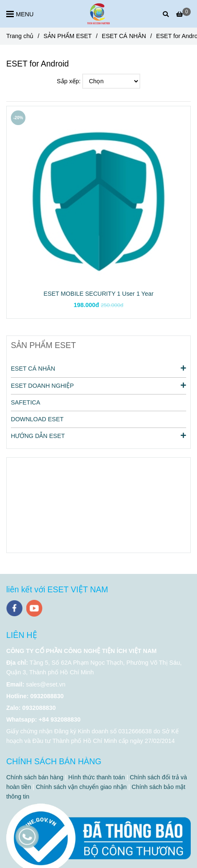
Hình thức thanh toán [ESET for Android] (97, 777)
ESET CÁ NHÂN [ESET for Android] (124, 36)
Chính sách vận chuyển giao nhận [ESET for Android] (81, 787)
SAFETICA (25, 402)
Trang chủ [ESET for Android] (20, 36)
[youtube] (34, 608)
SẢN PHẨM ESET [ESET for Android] (68, 36)
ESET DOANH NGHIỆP (98, 385)
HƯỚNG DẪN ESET (98, 435)
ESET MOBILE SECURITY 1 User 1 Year (98, 294)
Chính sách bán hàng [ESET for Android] (35, 777)
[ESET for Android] (98, 14)
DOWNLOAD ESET (37, 419)
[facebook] (14, 608)
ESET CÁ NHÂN (98, 368)
